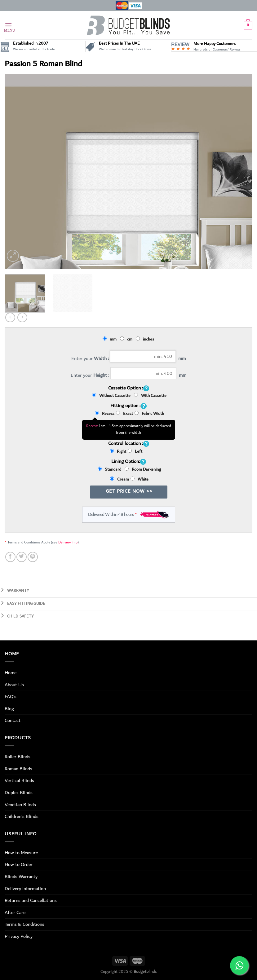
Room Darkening (143, 469)
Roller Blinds (18, 757)
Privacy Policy (19, 936)
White (140, 479)
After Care (15, 912)
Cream (120, 479)
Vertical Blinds (19, 780)
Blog (9, 709)
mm (111, 339)
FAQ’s (11, 697)
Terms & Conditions (24, 924)
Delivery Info (68, 542)
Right (118, 451)
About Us (14, 685)
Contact (13, 720)
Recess (105, 414)
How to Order (19, 864)
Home (11, 673)
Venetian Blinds (20, 805)
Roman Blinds (18, 769)
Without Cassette (112, 396)
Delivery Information (25, 889)
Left (135, 451)
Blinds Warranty (21, 877)
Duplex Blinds (19, 793)
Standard (110, 469)
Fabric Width (149, 414)
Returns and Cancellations (31, 900)
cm (127, 339)
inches (146, 339)
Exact (124, 414)
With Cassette (150, 396)
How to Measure (21, 853)
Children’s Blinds (22, 816)
